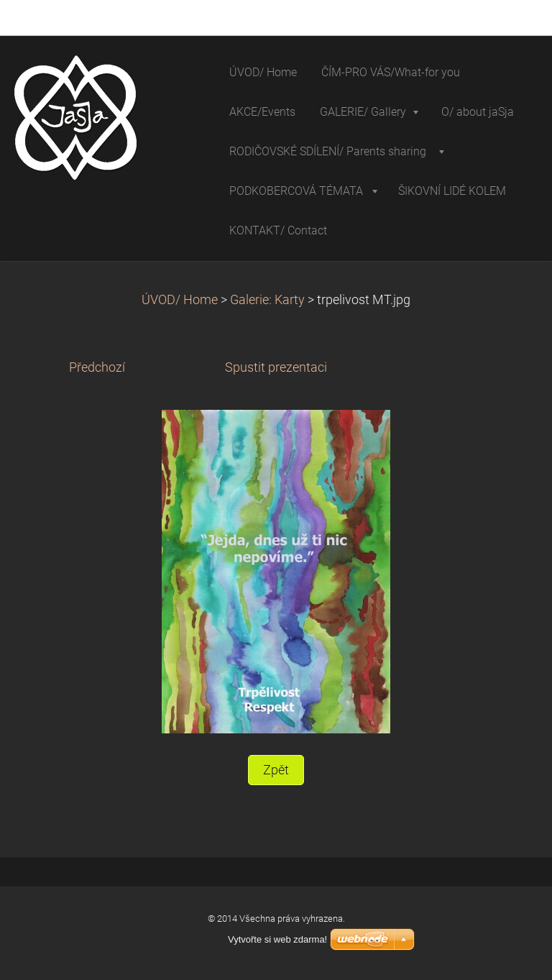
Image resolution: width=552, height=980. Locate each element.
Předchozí (97, 367)
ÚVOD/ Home (180, 300)
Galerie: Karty (269, 300)
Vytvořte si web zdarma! (277, 939)
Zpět (276, 770)
